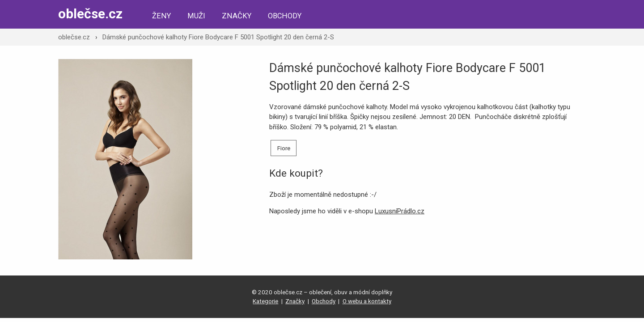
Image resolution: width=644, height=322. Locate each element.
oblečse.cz (90, 14)
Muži (196, 16)
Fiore (284, 148)
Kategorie (265, 301)
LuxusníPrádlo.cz (400, 211)
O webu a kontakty (367, 301)
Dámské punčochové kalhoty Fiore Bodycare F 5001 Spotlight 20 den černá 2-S (218, 37)
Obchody (285, 16)
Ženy (161, 16)
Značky (237, 16)
